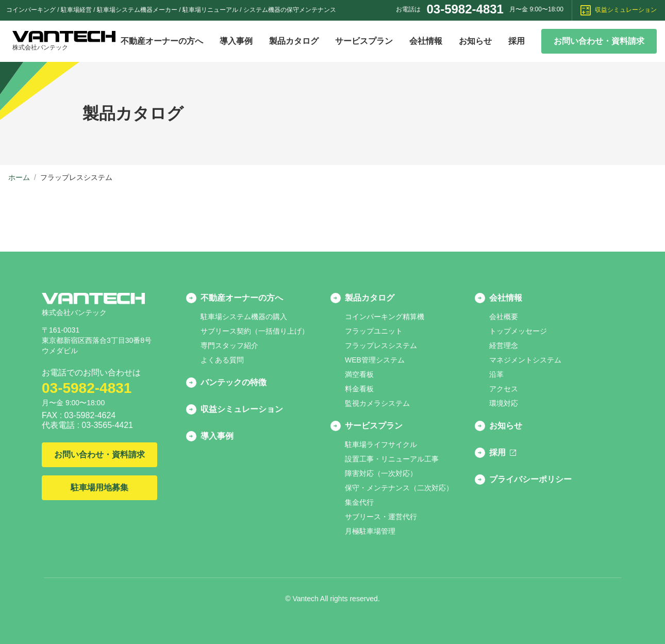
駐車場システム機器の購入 (244, 317)
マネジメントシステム (525, 360)
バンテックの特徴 (234, 382)
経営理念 (504, 345)
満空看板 (359, 374)
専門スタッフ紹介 (229, 345)
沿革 (496, 374)
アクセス (504, 389)
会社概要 (504, 317)
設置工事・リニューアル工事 (392, 459)
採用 (517, 41)
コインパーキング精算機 (385, 317)
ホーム (19, 177)
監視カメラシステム (377, 403)
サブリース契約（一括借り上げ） (255, 331)
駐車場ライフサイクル (381, 444)
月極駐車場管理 (370, 531)
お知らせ (475, 41)
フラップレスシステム (381, 345)
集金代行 (359, 502)
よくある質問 (222, 360)
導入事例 (236, 41)
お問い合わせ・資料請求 (599, 41)
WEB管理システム (375, 360)
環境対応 (504, 403)
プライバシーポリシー (530, 479)
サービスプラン (364, 41)
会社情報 (426, 41)
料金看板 (359, 389)
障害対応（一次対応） (381, 473)
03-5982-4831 (465, 9)
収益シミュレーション (619, 10)
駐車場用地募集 (99, 488)
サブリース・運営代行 (381, 517)
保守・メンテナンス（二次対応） (399, 488)
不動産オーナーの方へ (162, 41)
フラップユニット (374, 331)
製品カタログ (294, 41)
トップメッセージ (518, 331)
